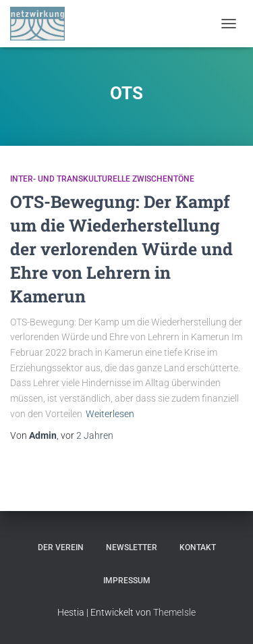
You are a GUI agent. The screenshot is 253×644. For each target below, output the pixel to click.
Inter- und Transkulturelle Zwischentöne (102, 179)
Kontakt (198, 547)
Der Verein (61, 547)
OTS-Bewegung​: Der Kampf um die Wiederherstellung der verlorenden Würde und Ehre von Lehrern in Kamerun (121, 249)
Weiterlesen (110, 414)
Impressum (127, 581)
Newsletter (132, 547)
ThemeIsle (174, 612)
